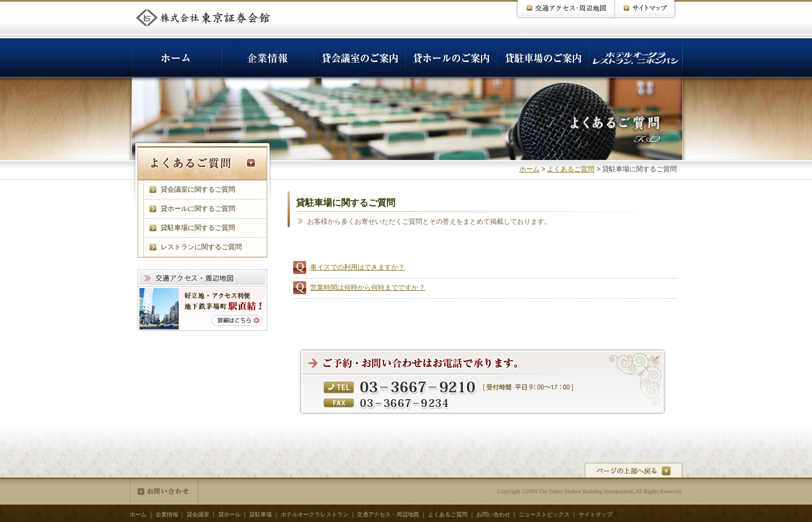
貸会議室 (198, 514)
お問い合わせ (164, 492)
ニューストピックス (544, 514)
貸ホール (230, 514)
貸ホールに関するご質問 (198, 209)
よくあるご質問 (571, 169)
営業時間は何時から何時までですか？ (368, 287)
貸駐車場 (261, 514)
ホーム (529, 169)
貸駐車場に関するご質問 (198, 228)
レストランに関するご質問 (201, 247)
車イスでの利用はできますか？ (358, 267)
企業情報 (167, 514)
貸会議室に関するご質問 (198, 189)
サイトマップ (595, 514)
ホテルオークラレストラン (315, 514)
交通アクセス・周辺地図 (388, 514)
